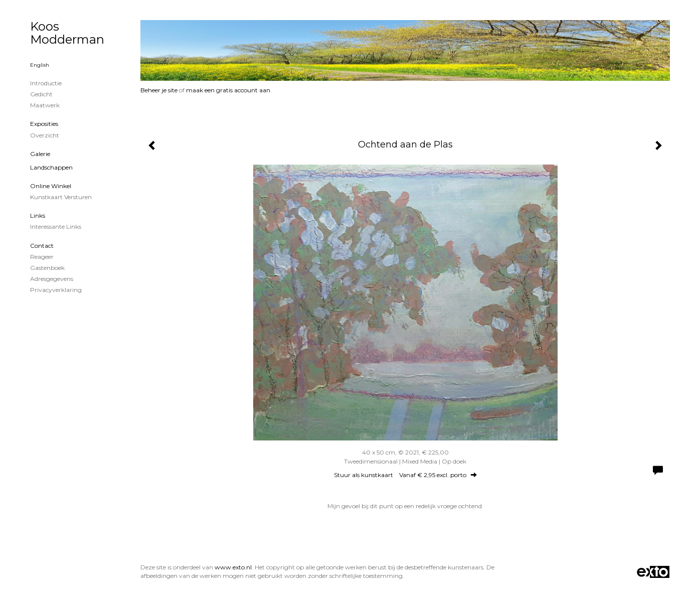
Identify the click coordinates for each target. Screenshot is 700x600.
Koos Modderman (67, 33)
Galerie (40, 154)
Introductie (46, 83)
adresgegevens (52, 279)
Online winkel (51, 186)
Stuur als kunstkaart (405, 475)
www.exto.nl (233, 567)
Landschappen (51, 167)
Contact (42, 246)
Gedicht (41, 94)
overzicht (45, 135)
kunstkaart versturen (61, 197)
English (40, 65)
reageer (42, 257)
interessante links (56, 227)
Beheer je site (159, 90)
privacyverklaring (56, 290)
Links (38, 215)
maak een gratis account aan (228, 90)
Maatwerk (45, 105)
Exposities (44, 124)
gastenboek (47, 268)
